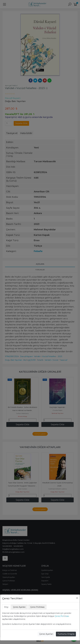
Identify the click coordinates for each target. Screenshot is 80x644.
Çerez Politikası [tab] (37, 607)
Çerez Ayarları (46, 634)
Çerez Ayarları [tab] (19, 607)
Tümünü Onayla (66, 634)
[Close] (77, 598)
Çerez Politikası (62, 616)
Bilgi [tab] (6, 607)
